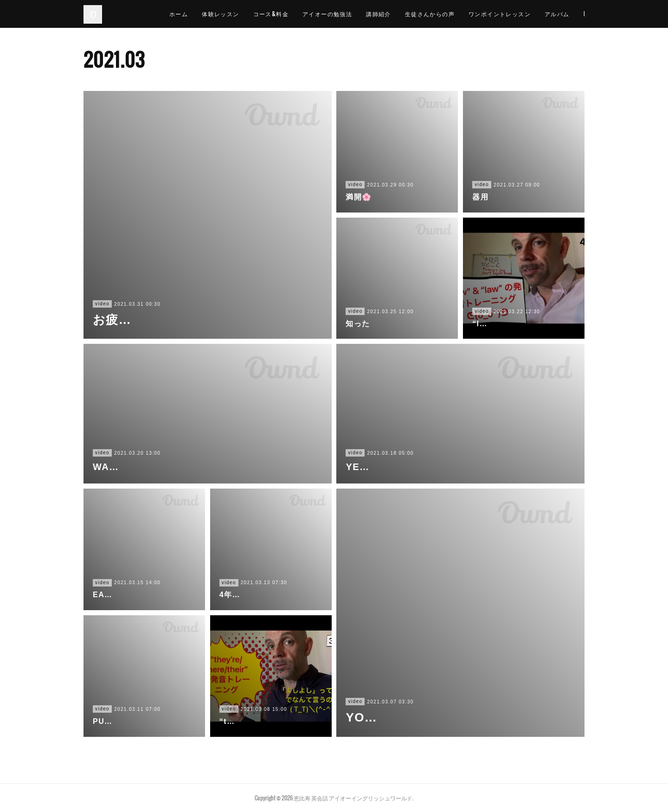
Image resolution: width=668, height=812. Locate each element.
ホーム (196, 14)
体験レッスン (238, 14)
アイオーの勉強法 (344, 14)
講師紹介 (396, 14)
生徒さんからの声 (447, 14)
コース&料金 (288, 14)
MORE (570, 14)
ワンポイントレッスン (517, 14)
